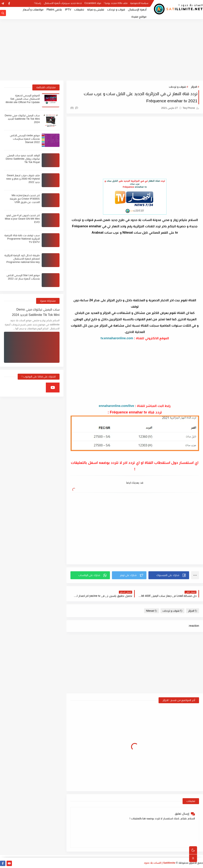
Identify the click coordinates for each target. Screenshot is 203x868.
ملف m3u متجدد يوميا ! (116, 3)
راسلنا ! (38, 3)
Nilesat (152, 611)
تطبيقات (79, 9)
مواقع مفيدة (139, 17)
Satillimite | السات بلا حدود (160, 863)
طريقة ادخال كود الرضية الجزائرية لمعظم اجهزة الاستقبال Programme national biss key (22, 259)
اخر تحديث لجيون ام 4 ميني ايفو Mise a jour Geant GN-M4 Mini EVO (22, 219)
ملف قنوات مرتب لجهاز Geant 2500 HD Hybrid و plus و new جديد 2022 (23, 179)
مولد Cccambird (93, 3)
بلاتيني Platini (54, 9)
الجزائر (194, 87)
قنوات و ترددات (116, 9)
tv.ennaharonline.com (117, 338)
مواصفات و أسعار (33, 9)
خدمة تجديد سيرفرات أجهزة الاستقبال (63, 3)
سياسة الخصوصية (139, 3)
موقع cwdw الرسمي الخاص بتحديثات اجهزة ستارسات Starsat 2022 (25, 139)
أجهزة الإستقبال (137, 9)
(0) (74, 108)
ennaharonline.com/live (116, 406)
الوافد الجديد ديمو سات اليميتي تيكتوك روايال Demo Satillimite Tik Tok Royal (23, 159)
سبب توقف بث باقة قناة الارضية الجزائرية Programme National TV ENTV (22, 239)
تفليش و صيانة (96, 9)
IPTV (68, 9)
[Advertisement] (101, 50)
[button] (169, 575)
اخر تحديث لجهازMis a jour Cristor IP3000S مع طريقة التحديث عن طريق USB (25, 199)
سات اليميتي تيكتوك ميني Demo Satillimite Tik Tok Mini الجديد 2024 (22, 119)
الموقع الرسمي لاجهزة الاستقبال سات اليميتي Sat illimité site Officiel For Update (23, 99)
